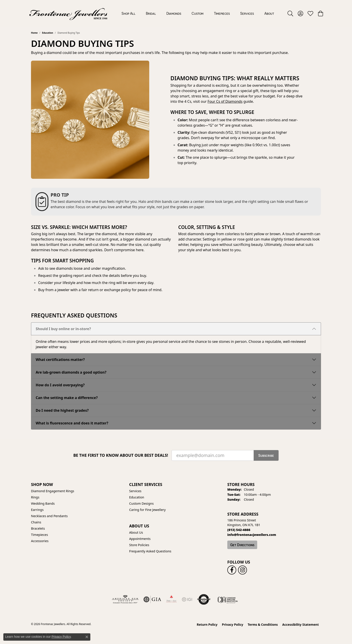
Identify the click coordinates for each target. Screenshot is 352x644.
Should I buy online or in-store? (63, 329)
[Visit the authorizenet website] (204, 599)
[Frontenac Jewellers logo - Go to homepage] (68, 13)
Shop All (128, 13)
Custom (198, 13)
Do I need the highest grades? (62, 410)
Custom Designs (141, 503)
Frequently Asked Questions (150, 551)
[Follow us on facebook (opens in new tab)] (232, 570)
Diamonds (174, 13)
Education (48, 33)
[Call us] (252, 535)
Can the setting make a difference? (67, 398)
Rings (35, 497)
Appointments (140, 539)
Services (247, 13)
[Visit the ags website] (125, 599)
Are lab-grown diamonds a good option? (71, 372)
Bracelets (38, 528)
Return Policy (207, 624)
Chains (36, 522)
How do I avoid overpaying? (60, 385)
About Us (136, 532)
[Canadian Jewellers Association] (228, 599)
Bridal (151, 13)
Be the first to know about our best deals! (121, 455)
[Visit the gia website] (152, 599)
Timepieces (222, 13)
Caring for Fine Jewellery (147, 510)
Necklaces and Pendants (49, 516)
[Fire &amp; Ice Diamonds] (171, 599)
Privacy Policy (233, 624)
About (269, 13)
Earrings (37, 510)
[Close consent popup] (87, 637)
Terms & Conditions (263, 624)
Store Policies (139, 545)
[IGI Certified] (187, 599)
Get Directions (242, 545)
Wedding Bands (43, 503)
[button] (290, 13)
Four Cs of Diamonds (225, 101)
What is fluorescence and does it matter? (72, 423)
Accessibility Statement (300, 624)
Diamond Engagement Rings (53, 491)
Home (34, 33)
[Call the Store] (239, 530)
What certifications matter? (60, 360)
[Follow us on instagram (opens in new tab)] (242, 570)
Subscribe (266, 455)
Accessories (40, 541)
